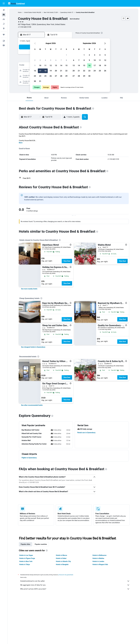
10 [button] (40, 66)
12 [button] (51, 66)
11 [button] (45, 66)
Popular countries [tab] (41, 544)
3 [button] (40, 60)
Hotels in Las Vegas (26, 555)
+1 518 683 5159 (25, 27)
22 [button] (66, 71)
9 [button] (35, 66)
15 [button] (66, 66)
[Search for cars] (4, 19)
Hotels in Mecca (61, 555)
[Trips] (4, 35)
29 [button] (66, 76)
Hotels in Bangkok (62, 564)
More (21, 143)
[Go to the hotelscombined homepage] (16, 3)
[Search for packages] (4, 24)
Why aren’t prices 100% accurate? (75, 589)
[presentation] (102, 33)
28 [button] (61, 76)
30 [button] (35, 81)
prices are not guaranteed (66, 575)
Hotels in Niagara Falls (100, 564)
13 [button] (56, 66)
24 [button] (40, 76)
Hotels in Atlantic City (63, 561)
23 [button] (35, 76)
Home (20, 12)
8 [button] (66, 60)
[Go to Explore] (4, 28)
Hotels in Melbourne (99, 555)
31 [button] (40, 81)
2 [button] (35, 60)
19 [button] (51, 71)
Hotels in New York (26, 561)
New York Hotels (49, 12)
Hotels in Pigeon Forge (27, 558)
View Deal (67, 261)
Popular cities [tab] (25, 544)
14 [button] (61, 66)
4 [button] (45, 60)
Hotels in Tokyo (25, 564)
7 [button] (61, 60)
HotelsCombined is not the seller (75, 581)
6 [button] (56, 60)
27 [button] (56, 76)
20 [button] (56, 71)
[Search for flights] (4, 10)
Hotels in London (98, 561)
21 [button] (61, 71)
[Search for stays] (4, 15)
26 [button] (51, 76)
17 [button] (40, 71)
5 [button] (51, 60)
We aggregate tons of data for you (75, 585)
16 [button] (35, 71)
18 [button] (45, 71)
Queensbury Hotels (66, 12)
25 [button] (45, 76)
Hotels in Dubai (61, 558)
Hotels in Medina (98, 558)
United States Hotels (30, 12)
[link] (29, 289)
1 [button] (66, 55)
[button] (4, 3)
